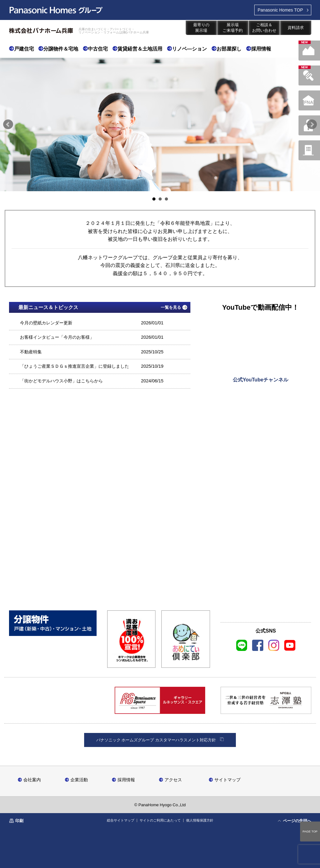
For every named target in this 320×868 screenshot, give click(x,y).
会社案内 (32, 780)
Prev (8, 124)
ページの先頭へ (297, 821)
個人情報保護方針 (200, 820)
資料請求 (296, 28)
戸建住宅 (24, 49)
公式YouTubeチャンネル (260, 380)
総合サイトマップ (121, 820)
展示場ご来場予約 (233, 28)
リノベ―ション (189, 49)
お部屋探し (229, 49)
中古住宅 (98, 49)
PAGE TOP (310, 831)
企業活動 (79, 780)
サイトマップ (227, 780)
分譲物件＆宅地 (61, 49)
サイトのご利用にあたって (160, 820)
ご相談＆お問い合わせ (264, 28)
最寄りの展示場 (201, 28)
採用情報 (261, 49)
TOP (280, 10)
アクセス (173, 780)
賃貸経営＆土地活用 (140, 49)
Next (312, 124)
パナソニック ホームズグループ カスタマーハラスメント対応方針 (156, 740)
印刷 (19, 821)
